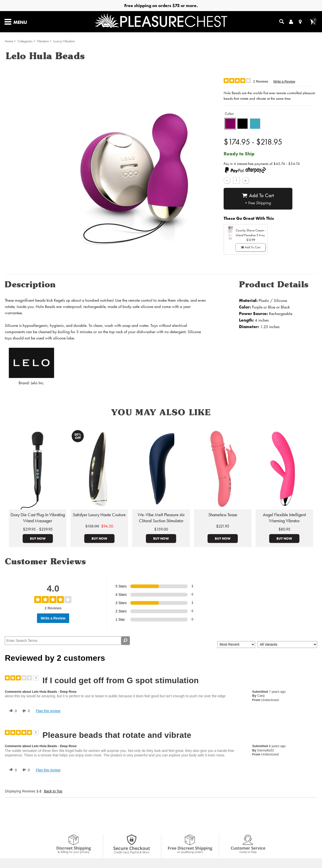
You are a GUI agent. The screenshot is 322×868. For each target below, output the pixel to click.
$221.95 (223, 526)
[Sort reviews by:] (236, 645)
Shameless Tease (223, 515)
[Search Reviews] (67, 641)
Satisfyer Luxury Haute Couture (99, 515)
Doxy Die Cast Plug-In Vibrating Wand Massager (38, 518)
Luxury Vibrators (64, 41)
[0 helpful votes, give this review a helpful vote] (12, 711)
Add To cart (258, 199)
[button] (230, 124)
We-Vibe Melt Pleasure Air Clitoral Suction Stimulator (161, 518)
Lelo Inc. (37, 383)
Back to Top (53, 791)
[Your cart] (313, 22)
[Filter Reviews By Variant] (287, 645)
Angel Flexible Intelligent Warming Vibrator (284, 518)
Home (9, 41)
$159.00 (161, 529)
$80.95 (284, 529)
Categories (25, 41)
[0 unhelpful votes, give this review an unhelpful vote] (25, 711)
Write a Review (284, 81)
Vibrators (43, 41)
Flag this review (48, 711)
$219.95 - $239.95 (38, 529)
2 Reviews (261, 81)
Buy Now (38, 538)
